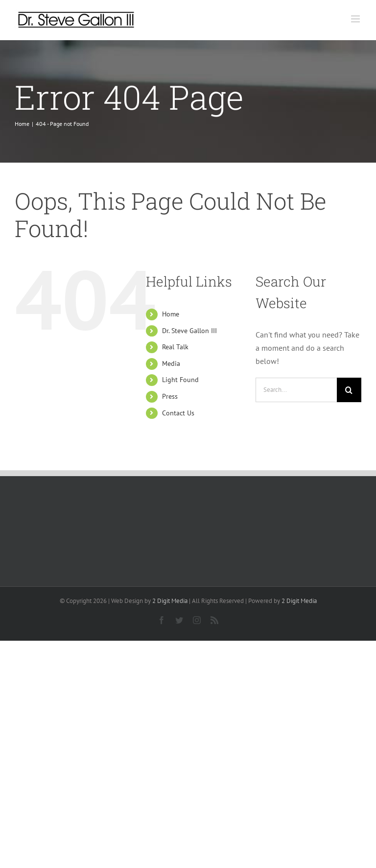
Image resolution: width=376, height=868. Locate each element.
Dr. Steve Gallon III (189, 331)
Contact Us (178, 413)
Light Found (180, 380)
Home (171, 314)
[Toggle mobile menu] (356, 19)
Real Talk (175, 347)
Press (170, 396)
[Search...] (296, 390)
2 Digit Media (170, 601)
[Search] (349, 390)
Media (171, 363)
